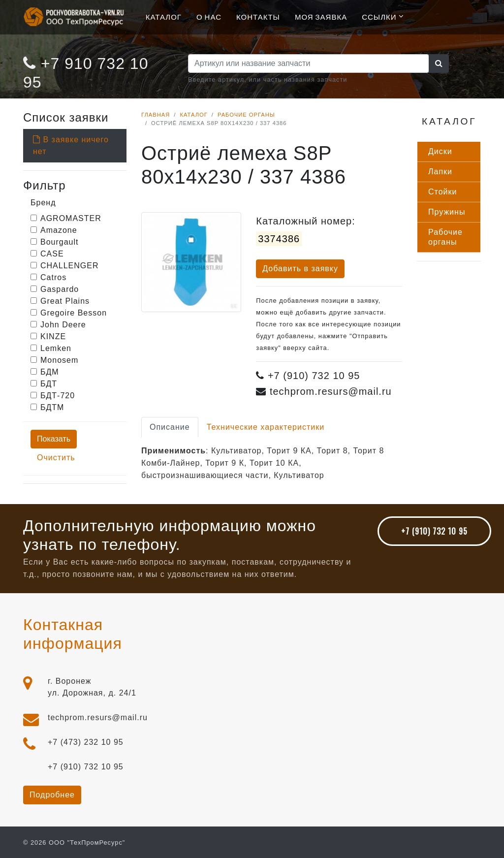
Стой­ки (442, 192)
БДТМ (52, 407)
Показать (54, 439)
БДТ (49, 384)
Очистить (56, 458)
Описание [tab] (170, 427)
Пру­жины (447, 212)
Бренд (43, 203)
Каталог (164, 16)
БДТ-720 (58, 396)
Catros (53, 277)
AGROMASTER (71, 218)
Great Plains (65, 301)
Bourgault (60, 242)
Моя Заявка (321, 16)
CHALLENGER (69, 266)
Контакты (258, 16)
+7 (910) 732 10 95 (434, 531)
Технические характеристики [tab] (266, 427)
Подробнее (52, 795)
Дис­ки (440, 151)
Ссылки (379, 16)
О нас (209, 16)
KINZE (53, 336)
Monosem (59, 360)
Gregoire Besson (74, 313)
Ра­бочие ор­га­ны (445, 237)
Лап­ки (440, 172)
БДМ (50, 372)
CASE (52, 254)
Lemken (56, 348)
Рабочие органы (246, 115)
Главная (156, 115)
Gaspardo (60, 289)
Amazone (59, 230)
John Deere (63, 325)
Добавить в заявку (300, 269)
